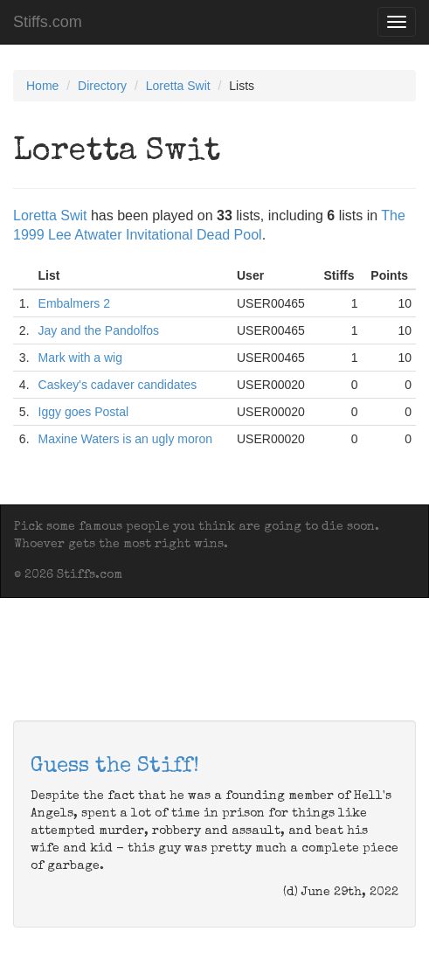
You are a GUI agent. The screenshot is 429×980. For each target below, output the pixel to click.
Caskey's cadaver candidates (118, 385)
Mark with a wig (80, 358)
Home (42, 86)
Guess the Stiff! (115, 767)
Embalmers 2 (74, 303)
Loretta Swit (178, 86)
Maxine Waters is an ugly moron (125, 439)
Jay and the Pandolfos (99, 330)
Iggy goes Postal (84, 412)
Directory (102, 86)
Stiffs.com (48, 22)
